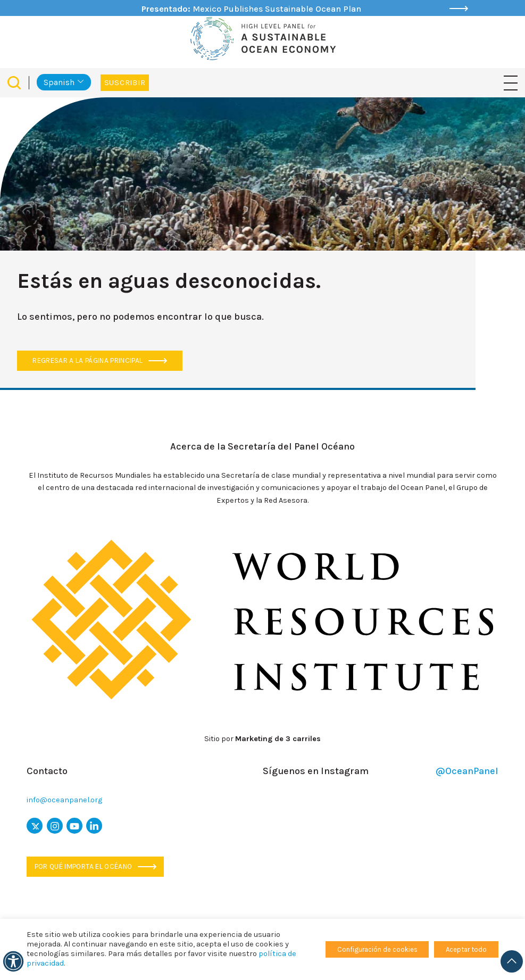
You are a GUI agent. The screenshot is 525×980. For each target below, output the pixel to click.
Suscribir (125, 83)
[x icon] (35, 826)
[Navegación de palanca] (511, 82)
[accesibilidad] (13, 961)
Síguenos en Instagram (381, 771)
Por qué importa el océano (95, 866)
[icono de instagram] (55, 826)
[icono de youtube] (74, 826)
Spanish (59, 82)
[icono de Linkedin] (94, 826)
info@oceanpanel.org (64, 800)
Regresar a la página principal (100, 360)
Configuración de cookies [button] (377, 949)
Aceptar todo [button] (466, 949)
